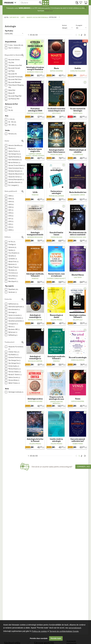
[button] (31, 3)
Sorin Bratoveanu (35, 401)
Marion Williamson (56, 196)
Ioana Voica (78, 113)
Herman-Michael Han (78, 237)
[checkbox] (15, 45)
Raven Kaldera (56, 155)
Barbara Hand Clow (35, 72)
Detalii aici (49, 11)
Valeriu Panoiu (56, 320)
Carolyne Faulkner (78, 71)
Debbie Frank (78, 444)
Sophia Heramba (56, 71)
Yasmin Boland (56, 237)
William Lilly (78, 320)
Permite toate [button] (56, 638)
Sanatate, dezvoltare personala (37, 17)
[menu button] (11, 3)
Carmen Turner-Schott (56, 278)
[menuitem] (76, 3)
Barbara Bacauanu (35, 237)
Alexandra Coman (78, 195)
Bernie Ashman (38, 156)
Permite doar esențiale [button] (39, 638)
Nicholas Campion (35, 320)
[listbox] (55, 17)
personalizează (75, 628)
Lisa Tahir (78, 277)
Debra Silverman (78, 360)
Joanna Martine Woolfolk (56, 402)
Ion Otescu (56, 113)
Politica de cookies (39, 631)
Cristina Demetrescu (35, 113)
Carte (23, 17)
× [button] (85, 7)
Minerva (35, 195)
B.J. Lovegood (78, 155)
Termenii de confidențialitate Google (64, 631)
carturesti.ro (14, 17)
